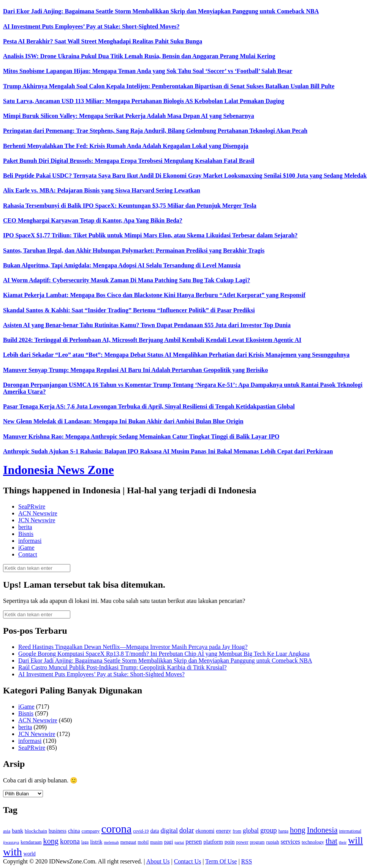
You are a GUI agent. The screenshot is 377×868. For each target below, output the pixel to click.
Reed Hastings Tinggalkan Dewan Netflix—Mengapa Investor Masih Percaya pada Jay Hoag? (133, 647)
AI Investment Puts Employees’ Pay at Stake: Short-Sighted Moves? (91, 26)
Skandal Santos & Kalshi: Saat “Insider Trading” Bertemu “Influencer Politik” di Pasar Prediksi (129, 310)
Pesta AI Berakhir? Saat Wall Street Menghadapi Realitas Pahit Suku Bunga (103, 41)
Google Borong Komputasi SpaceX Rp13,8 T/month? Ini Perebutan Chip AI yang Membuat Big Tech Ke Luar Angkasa (164, 654)
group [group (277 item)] (269, 830)
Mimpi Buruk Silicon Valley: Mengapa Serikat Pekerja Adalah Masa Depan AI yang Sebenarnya (129, 116)
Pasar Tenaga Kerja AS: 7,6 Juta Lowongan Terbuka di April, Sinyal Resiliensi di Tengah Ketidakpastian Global (149, 406)
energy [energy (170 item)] (223, 831)
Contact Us (188, 861)
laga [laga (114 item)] (85, 842)
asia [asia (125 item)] (7, 831)
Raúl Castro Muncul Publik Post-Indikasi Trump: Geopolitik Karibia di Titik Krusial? (122, 667)
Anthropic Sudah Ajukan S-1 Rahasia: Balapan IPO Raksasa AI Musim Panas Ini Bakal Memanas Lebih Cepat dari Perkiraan (168, 451)
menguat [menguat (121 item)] (128, 842)
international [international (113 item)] (350, 831)
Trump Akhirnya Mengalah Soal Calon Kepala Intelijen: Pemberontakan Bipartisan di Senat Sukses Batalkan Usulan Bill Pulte (169, 86)
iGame (26, 548)
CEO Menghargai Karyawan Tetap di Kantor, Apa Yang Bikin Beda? (93, 220)
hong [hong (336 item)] (298, 830)
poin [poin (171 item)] (230, 842)
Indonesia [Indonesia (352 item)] (322, 830)
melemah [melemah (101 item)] (111, 842)
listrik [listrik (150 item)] (96, 842)
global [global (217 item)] (251, 831)
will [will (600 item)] (356, 840)
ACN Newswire (38, 513)
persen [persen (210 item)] (194, 842)
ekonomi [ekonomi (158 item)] (205, 831)
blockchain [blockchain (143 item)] (36, 831)
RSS (247, 861)
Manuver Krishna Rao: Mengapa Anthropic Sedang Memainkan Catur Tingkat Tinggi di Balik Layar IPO (141, 436)
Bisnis (26, 534)
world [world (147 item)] (30, 854)
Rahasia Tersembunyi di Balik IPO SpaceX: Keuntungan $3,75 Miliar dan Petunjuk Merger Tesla (130, 206)
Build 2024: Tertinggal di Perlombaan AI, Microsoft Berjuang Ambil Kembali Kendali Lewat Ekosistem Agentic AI (152, 340)
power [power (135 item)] (242, 842)
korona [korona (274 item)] (70, 841)
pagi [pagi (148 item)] (169, 842)
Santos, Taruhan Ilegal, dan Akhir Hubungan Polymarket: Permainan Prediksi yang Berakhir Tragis (134, 250)
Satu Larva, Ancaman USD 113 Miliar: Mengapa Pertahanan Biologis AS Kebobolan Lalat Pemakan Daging (144, 101)
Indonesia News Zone (59, 470)
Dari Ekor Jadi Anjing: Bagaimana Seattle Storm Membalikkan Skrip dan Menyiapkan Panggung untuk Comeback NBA (161, 11)
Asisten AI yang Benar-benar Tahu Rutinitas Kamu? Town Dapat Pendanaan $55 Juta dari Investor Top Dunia (147, 325)
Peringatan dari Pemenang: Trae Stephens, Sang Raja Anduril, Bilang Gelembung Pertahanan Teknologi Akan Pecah (155, 131)
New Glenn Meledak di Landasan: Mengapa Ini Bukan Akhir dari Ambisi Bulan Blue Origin (123, 421)
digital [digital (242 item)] (169, 830)
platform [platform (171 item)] (213, 842)
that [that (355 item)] (332, 841)
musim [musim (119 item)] (156, 842)
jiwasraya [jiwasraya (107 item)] (11, 842)
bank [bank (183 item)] (17, 831)
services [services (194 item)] (291, 842)
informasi (30, 541)
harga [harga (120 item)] (283, 831)
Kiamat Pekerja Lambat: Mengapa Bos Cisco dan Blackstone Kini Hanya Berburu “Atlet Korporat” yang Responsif (154, 295)
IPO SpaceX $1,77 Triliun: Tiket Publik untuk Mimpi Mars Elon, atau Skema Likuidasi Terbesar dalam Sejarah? (150, 235)
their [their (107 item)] (343, 842)
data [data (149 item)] (154, 831)
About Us (158, 861)
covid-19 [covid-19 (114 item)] (141, 831)
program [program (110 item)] (257, 842)
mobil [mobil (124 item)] (143, 842)
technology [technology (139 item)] (313, 842)
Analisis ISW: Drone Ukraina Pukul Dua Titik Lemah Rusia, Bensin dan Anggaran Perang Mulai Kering (139, 56)
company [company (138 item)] (90, 831)
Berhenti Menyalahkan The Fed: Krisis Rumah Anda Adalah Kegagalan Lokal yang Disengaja (126, 146)
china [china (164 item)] (74, 831)
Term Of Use (221, 861)
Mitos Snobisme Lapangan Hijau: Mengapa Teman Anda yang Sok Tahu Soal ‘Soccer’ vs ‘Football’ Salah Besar (148, 71)
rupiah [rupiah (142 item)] (272, 842)
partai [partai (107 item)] (179, 842)
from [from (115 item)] (237, 831)
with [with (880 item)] (13, 852)
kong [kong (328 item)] (51, 841)
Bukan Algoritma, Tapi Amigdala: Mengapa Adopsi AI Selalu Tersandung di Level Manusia (122, 265)
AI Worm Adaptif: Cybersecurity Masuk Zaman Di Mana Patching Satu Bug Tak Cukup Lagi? (127, 280)
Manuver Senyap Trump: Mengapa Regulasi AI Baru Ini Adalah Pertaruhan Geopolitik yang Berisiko (135, 370)
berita (25, 527)
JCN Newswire (37, 520)
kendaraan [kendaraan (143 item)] (31, 842)
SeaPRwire (32, 506)
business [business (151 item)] (58, 831)
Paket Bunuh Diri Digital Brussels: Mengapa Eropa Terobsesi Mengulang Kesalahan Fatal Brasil (129, 161)
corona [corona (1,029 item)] (116, 829)
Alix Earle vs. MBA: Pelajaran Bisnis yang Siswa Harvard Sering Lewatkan (102, 190)
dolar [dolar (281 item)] (187, 830)
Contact (28, 554)
